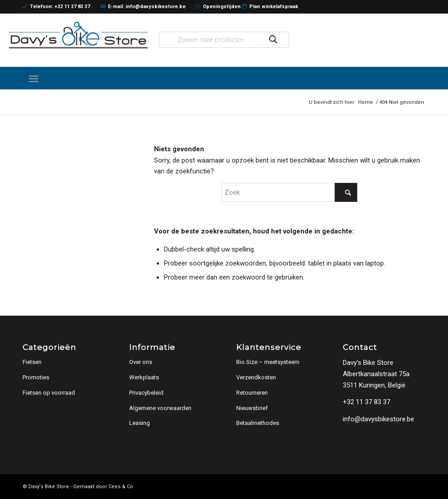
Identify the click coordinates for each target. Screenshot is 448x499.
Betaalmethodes (258, 423)
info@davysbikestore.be (378, 419)
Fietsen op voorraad (49, 393)
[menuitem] (34, 78)
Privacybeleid (146, 393)
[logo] (78, 35)
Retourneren (252, 393)
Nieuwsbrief (252, 408)
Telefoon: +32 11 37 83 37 (56, 7)
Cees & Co (121, 487)
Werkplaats (144, 377)
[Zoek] (289, 192)
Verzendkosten (256, 377)
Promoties (36, 377)
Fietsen (32, 362)
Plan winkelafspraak (270, 7)
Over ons (141, 362)
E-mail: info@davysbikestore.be (143, 7)
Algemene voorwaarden (160, 408)
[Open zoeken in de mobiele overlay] (224, 40)
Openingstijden (218, 7)
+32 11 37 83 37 (366, 402)
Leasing (140, 423)
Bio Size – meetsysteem (268, 362)
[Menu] (34, 78)
